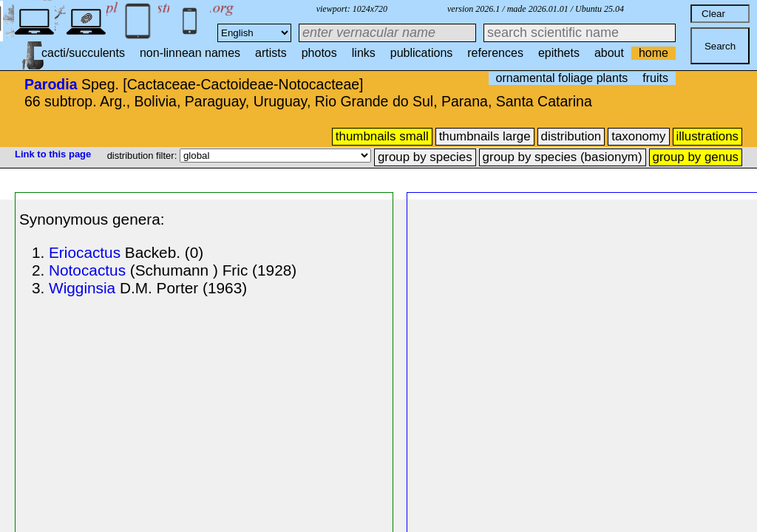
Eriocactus (85, 252)
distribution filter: (143, 156)
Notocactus (87, 270)
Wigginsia (82, 288)
